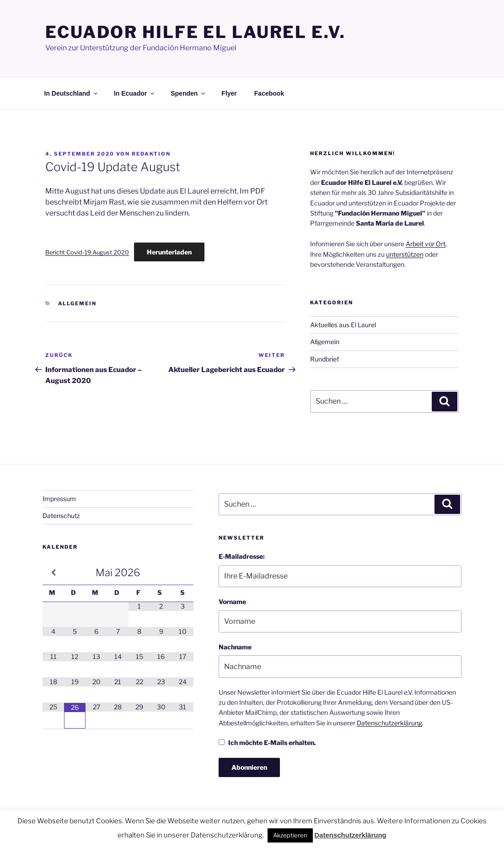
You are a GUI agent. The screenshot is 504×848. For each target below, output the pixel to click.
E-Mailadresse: (242, 555)
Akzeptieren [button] (290, 835)
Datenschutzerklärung (389, 721)
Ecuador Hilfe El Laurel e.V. (196, 32)
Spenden (188, 92)
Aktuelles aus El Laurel (343, 323)
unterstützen (405, 253)
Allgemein (78, 302)
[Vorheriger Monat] (53, 571)
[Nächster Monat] (183, 571)
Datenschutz (61, 514)
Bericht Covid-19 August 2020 (87, 251)
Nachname (235, 645)
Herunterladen (169, 251)
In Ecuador (135, 92)
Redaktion (151, 152)
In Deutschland (72, 92)
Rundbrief (324, 358)
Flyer (229, 92)
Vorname (232, 600)
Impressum (59, 497)
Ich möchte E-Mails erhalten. (267, 741)
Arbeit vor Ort (426, 242)
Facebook (269, 92)
